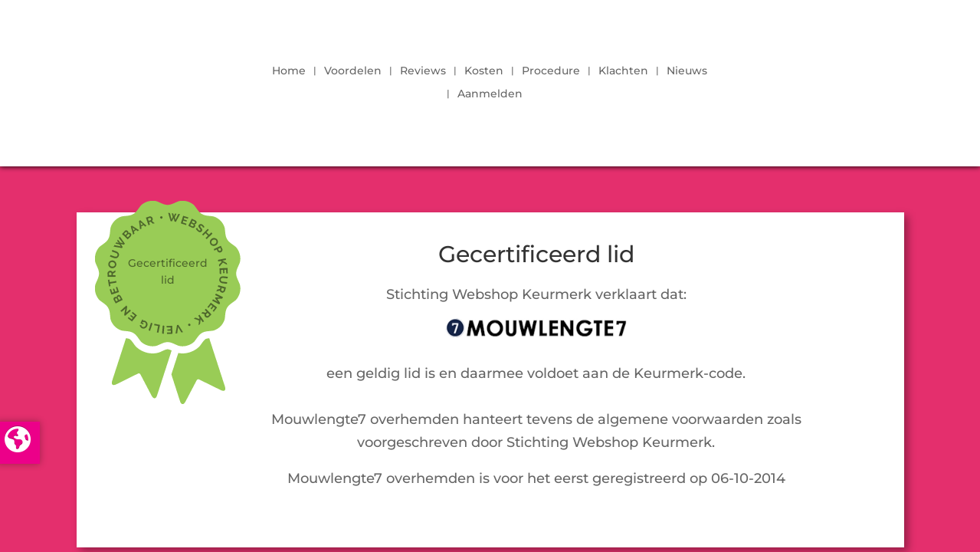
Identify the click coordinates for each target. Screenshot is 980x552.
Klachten (623, 71)
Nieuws (687, 71)
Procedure (551, 71)
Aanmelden (490, 94)
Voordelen (353, 71)
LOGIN (840, 78)
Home (289, 71)
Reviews (423, 71)
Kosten (484, 71)
